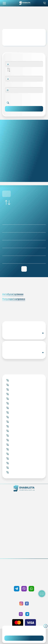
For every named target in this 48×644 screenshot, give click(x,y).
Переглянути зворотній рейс (24, 269)
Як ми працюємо (24, 496)
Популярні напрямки (14, 299)
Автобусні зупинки (13, 294)
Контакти (24, 499)
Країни (24, 520)
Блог (24, 532)
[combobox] (24, 64)
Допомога (24, 539)
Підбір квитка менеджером (24, 517)
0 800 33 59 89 (24, 570)
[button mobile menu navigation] (4, 3)
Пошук (24, 109)
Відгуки (24, 542)
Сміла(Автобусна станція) (24, 333)
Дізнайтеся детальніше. (24, 631)
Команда (24, 502)
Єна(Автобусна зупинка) (24, 353)
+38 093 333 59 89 (24, 566)
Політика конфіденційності (24, 554)
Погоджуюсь (24, 638)
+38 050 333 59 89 (24, 581)
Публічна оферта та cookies (24, 551)
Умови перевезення (24, 536)
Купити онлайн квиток (24, 511)
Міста (24, 523)
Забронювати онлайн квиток (24, 514)
